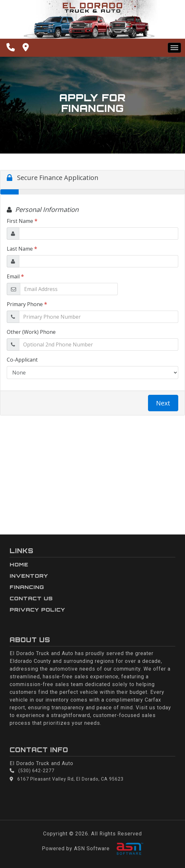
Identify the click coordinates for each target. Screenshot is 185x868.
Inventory (29, 576)
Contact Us (31, 598)
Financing (27, 587)
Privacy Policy (37, 610)
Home (19, 564)
